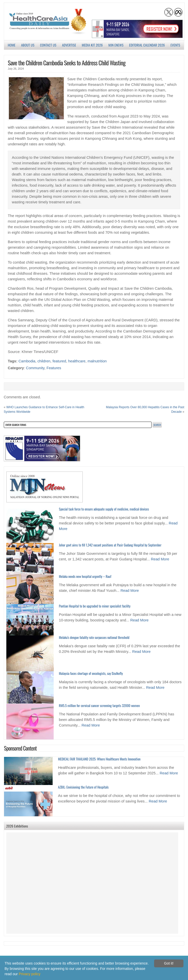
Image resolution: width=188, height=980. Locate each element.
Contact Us (48, 45)
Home (12, 45)
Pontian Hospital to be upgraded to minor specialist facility (95, 606)
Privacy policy (30, 974)
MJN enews (116, 45)
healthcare (77, 361)
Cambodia (27, 361)
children (44, 361)
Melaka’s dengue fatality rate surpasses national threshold (94, 637)
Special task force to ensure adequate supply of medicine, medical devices (104, 509)
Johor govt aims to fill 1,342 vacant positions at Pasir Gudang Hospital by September (110, 545)
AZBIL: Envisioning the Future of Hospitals (83, 787)
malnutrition (97, 361)
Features (54, 368)
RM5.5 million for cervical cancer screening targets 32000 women (99, 705)
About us (28, 45)
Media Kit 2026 (92, 45)
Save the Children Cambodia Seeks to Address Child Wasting (67, 63)
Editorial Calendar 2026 (147, 45)
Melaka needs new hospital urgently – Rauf (85, 576)
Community (35, 368)
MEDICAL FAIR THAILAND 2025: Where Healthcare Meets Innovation (99, 759)
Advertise (69, 45)
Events (175, 45)
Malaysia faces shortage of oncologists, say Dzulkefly (91, 673)
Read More (160, 559)
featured (59, 361)
